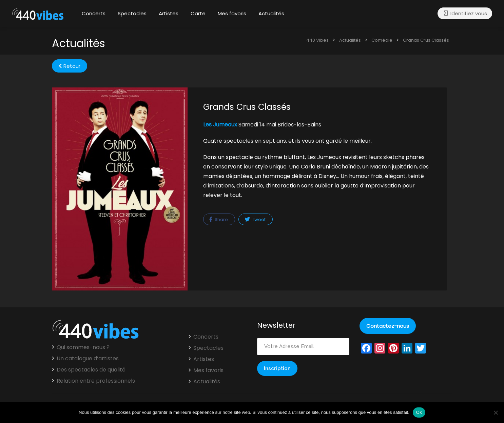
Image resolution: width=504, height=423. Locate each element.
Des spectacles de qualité (91, 370)
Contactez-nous (388, 326)
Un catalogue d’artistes (88, 359)
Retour (70, 66)
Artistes (169, 13)
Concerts (94, 13)
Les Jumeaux (220, 125)
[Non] (496, 412)
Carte (198, 13)
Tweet (255, 219)
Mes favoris (232, 13)
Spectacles (132, 13)
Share (219, 219)
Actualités (271, 13)
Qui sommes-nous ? (83, 347)
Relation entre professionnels (96, 381)
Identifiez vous (465, 14)
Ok (419, 412)
